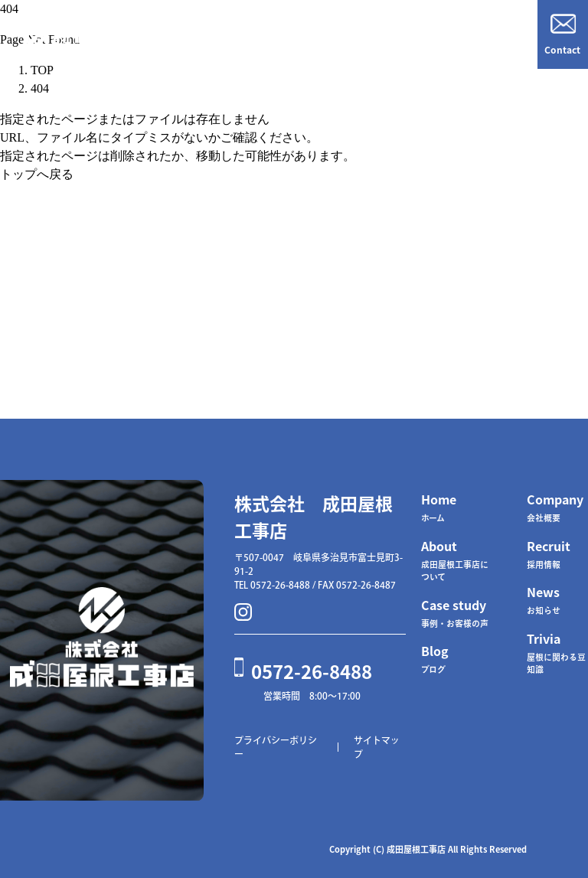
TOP (42, 70)
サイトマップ (377, 747)
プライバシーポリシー (276, 747)
